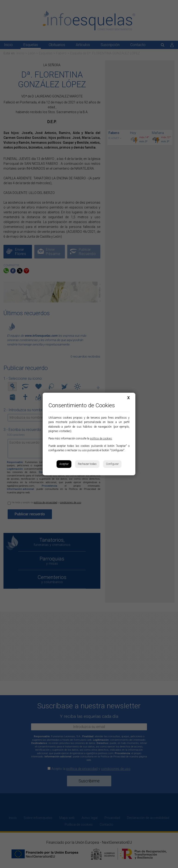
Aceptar (64, 464)
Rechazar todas (87, 464)
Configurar (112, 464)
